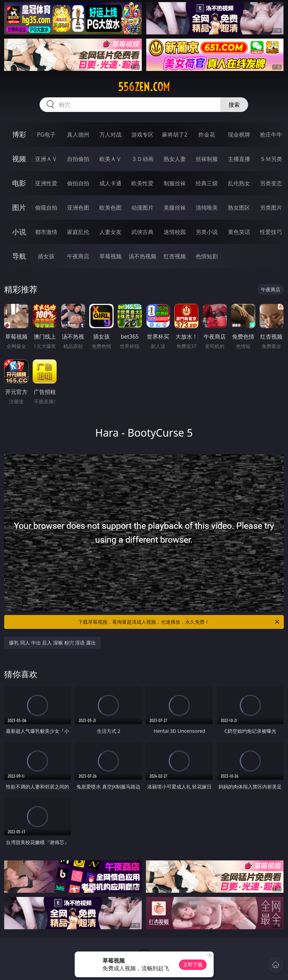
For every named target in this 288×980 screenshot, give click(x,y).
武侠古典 (142, 232)
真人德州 (78, 135)
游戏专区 (142, 135)
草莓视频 (110, 256)
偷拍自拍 (78, 183)
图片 (19, 207)
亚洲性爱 (46, 183)
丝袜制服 (207, 159)
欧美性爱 (142, 183)
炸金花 (207, 135)
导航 (19, 256)
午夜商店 (78, 256)
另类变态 (271, 183)
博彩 (19, 134)
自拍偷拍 (78, 159)
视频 (19, 159)
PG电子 (46, 135)
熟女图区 (239, 208)
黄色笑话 (239, 232)
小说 (19, 232)
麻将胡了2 (175, 135)
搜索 (234, 105)
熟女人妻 (175, 159)
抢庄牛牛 (271, 135)
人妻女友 (110, 232)
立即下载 (193, 965)
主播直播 (239, 159)
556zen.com (144, 87)
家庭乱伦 (78, 232)
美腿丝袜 (175, 208)
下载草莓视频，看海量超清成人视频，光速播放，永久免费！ (179, 622)
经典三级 (207, 183)
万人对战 (110, 135)
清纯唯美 (207, 208)
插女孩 (46, 256)
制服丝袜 (175, 183)
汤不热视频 (142, 256)
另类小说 (207, 232)
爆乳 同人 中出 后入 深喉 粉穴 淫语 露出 (52, 643)
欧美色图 (110, 208)
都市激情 (46, 232)
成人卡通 (110, 183)
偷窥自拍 (46, 208)
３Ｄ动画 (142, 159)
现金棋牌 (239, 135)
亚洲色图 (78, 208)
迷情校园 (175, 232)
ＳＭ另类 (271, 159)
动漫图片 (142, 208)
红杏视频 (175, 256)
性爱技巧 (271, 232)
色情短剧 (207, 256)
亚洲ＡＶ (46, 159)
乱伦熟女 (239, 183)
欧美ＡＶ (110, 159)
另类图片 (271, 208)
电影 (19, 183)
